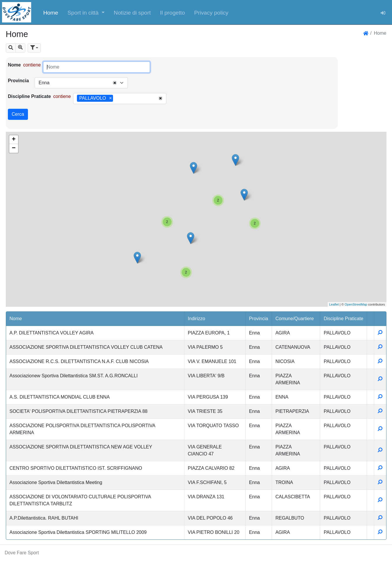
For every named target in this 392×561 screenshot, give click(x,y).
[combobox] (81, 83)
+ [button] (14, 140)
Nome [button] (16, 319)
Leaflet (334, 304)
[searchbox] (116, 99)
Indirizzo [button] (197, 319)
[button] (86, 12)
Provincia (18, 81)
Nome (14, 65)
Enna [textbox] (44, 83)
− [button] (14, 148)
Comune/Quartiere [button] (295, 319)
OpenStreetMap (356, 304)
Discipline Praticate (29, 96)
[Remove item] (111, 98)
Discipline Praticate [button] (343, 319)
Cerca (18, 114)
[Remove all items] (115, 83)
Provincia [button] (259, 319)
